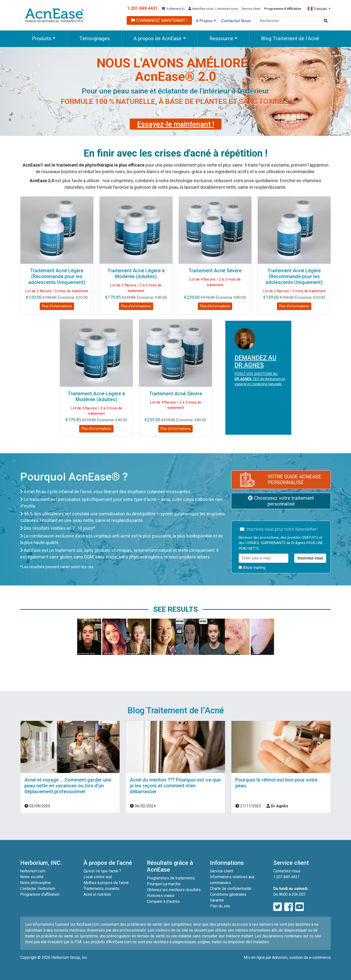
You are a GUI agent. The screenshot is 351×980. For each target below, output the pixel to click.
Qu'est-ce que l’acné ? (102, 871)
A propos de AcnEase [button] (157, 38)
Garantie (217, 900)
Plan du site (220, 906)
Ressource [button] (221, 38)
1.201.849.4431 (142, 8)
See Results (175, 609)
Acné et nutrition (97, 894)
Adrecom (280, 957)
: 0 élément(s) (173, 9)
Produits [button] (42, 38)
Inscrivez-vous (228, 9)
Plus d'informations (57, 306)
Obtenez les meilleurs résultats (174, 890)
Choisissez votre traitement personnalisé (281, 501)
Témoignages (95, 38)
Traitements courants (101, 889)
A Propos (204, 21)
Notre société (32, 877)
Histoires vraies (161, 896)
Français (318, 9)
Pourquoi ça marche (164, 884)
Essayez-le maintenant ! (176, 124)
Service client (251, 9)
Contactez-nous (287, 871)
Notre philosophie (35, 883)
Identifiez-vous (201, 9)
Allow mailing (252, 568)
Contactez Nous (236, 21)
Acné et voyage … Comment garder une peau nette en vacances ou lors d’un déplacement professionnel (68, 786)
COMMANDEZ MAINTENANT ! (159, 20)
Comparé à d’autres (163, 901)
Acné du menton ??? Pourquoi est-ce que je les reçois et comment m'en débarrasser (175, 786)
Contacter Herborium (38, 889)
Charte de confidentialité (231, 889)
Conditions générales (228, 894)
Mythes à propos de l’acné (106, 883)
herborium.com (33, 871)
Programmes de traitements (171, 878)
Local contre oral (98, 877)
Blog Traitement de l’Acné (290, 38)
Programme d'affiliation (40, 894)
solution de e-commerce (310, 957)
